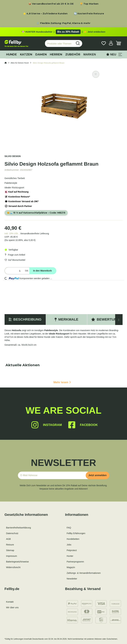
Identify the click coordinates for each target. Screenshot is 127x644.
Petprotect (72, 552)
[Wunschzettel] (104, 44)
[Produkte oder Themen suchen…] (59, 44)
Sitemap (10, 552)
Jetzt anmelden (97, 477)
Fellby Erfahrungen (76, 535)
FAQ (69, 529)
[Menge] (14, 272)
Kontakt (10, 603)
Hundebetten (73, 540)
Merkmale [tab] (66, 321)
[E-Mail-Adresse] (53, 477)
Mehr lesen (62, 384)
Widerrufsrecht (13, 569)
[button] (111, 44)
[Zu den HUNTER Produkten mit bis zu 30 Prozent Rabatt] (64, 32)
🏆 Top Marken (89, 4)
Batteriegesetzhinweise (18, 563)
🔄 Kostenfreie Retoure (89, 14)
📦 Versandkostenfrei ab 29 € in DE (51, 4)
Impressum (12, 557)
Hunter (70, 557)
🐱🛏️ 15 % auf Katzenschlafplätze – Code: (38, 214)
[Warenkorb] (118, 44)
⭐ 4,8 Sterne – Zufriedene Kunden (45, 14)
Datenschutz (12, 535)
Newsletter (72, 580)
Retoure (10, 546)
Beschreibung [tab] (25, 321)
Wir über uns (12, 609)
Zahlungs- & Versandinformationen (84, 574)
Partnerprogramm (75, 563)
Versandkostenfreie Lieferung (35, 235)
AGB (9, 540)
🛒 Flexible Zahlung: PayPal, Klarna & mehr (64, 23)
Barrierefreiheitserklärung (19, 529)
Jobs (69, 546)
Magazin (71, 569)
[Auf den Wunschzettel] (96, 75)
